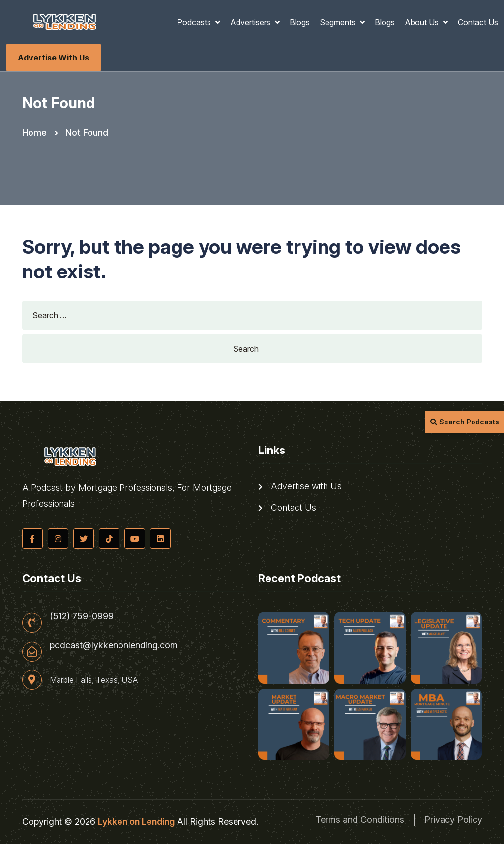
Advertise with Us (53, 58)
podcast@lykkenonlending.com (114, 645)
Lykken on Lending (136, 822)
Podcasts (195, 22)
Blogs (300, 22)
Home (34, 133)
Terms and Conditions (360, 820)
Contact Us (478, 22)
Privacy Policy (453, 820)
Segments (339, 22)
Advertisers (251, 22)
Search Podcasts (465, 422)
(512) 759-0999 (82, 616)
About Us (423, 22)
